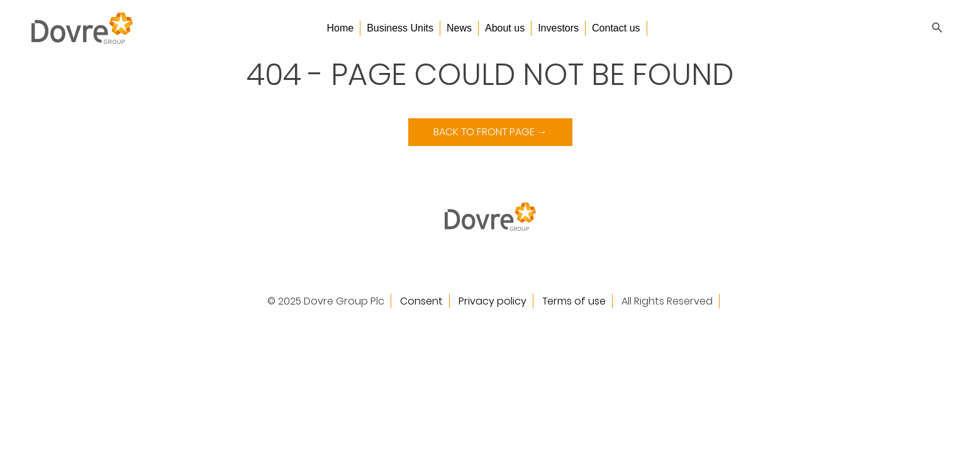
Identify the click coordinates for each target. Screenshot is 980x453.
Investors (558, 28)
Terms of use (574, 301)
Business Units (400, 28)
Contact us (616, 28)
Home (340, 28)
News (459, 28)
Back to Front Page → (490, 132)
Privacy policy (493, 301)
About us (505, 28)
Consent (421, 301)
